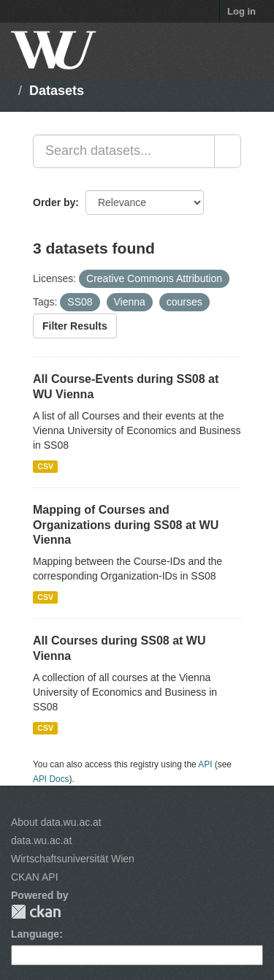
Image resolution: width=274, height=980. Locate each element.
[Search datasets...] (124, 151)
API (205, 764)
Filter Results (75, 326)
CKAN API (35, 877)
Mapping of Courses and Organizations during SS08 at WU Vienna (126, 525)
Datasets (57, 91)
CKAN (36, 912)
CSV (45, 466)
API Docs (51, 779)
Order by (54, 202)
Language (35, 934)
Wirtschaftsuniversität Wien (73, 859)
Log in (241, 11)
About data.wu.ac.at (56, 822)
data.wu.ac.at (41, 840)
